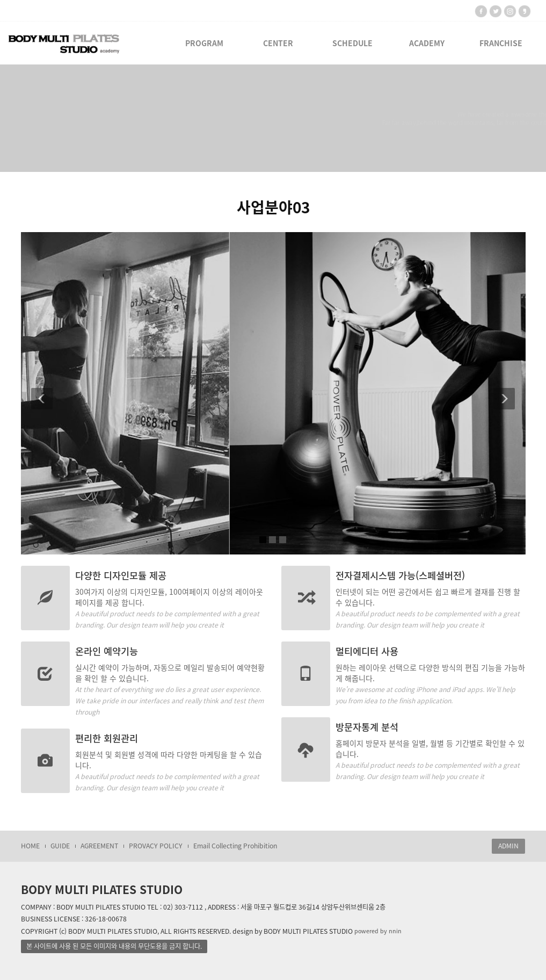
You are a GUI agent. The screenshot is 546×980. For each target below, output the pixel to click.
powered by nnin (378, 931)
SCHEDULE (352, 43)
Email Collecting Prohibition (235, 846)
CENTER (278, 43)
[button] (39, 393)
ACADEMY (427, 43)
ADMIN (508, 846)
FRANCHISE (501, 43)
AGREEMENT (99, 846)
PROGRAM (204, 43)
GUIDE (60, 846)
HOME (30, 846)
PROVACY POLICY (156, 846)
